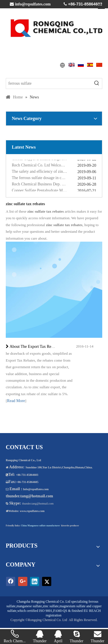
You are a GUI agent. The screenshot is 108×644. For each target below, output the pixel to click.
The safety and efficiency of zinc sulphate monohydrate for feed (54, 172)
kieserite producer (70, 526)
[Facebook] (11, 581)
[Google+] (23, 581)
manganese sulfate (29, 606)
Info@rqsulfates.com (36, 489)
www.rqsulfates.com (32, 511)
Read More (16, 401)
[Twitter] (47, 581)
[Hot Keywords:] (97, 84)
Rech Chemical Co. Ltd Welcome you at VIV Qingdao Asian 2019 (54, 166)
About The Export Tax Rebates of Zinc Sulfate (47, 347)
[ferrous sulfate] (49, 84)
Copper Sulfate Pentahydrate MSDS (41, 191)
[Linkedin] (35, 581)
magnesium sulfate (72, 606)
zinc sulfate (51, 606)
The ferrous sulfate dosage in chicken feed (46, 178)
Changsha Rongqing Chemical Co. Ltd (43, 602)
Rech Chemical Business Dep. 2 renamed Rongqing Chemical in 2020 (54, 185)
